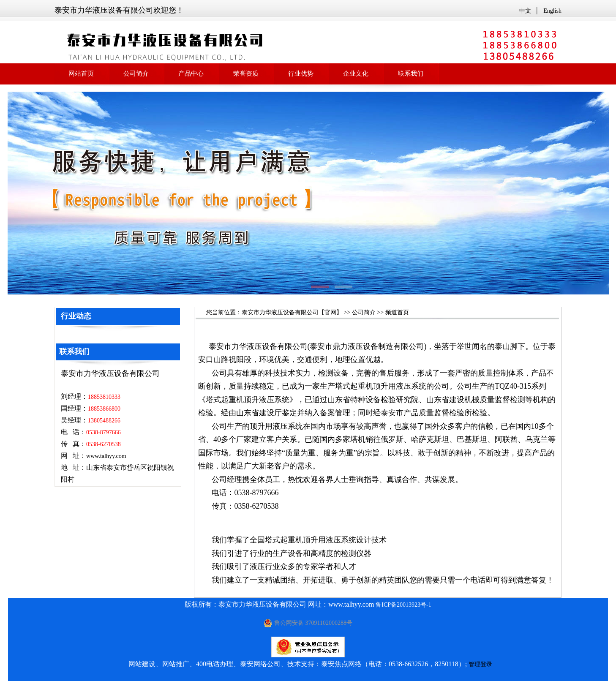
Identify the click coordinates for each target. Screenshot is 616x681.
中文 (525, 11)
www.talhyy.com (106, 456)
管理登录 (480, 664)
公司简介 (364, 312)
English (552, 11)
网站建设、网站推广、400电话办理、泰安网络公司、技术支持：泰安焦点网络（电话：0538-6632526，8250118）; (298, 664)
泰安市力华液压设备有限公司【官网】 (292, 312)
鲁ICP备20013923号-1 (403, 605)
